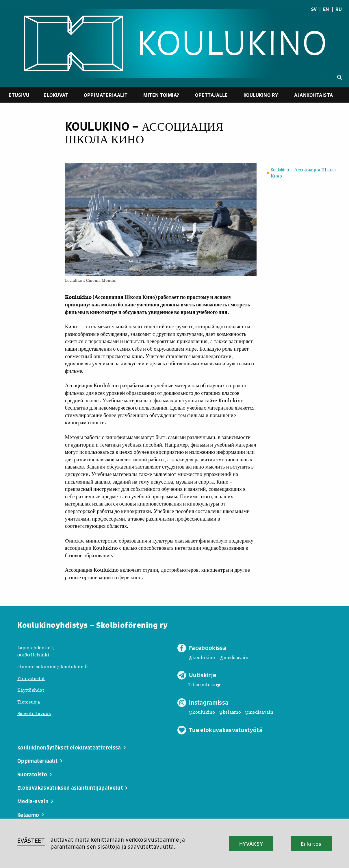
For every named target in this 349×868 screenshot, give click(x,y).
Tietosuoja (29, 702)
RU (339, 9)
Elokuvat (56, 95)
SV (314, 9)
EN (326, 9)
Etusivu (19, 95)
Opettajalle (211, 95)
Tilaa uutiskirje (205, 684)
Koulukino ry (261, 95)
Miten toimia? (161, 95)
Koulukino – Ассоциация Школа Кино (303, 173)
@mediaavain (234, 657)
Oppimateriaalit (106, 95)
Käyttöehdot (31, 690)
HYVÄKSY (251, 844)
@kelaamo (230, 712)
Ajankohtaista (314, 95)
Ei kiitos (311, 844)
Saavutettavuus (34, 713)
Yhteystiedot (31, 678)
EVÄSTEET (31, 841)
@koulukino (202, 657)
